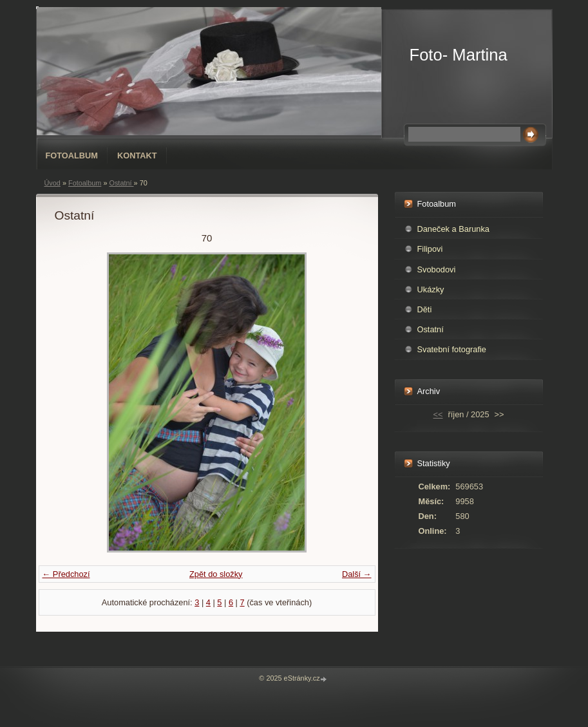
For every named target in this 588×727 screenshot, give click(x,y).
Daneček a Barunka (453, 229)
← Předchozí (66, 574)
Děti (425, 309)
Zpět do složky (216, 574)
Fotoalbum (72, 156)
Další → (357, 574)
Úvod (52, 183)
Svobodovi (437, 269)
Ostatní (121, 183)
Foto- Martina (459, 55)
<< (438, 414)
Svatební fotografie (452, 349)
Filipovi (430, 249)
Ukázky (431, 289)
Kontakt (137, 156)
